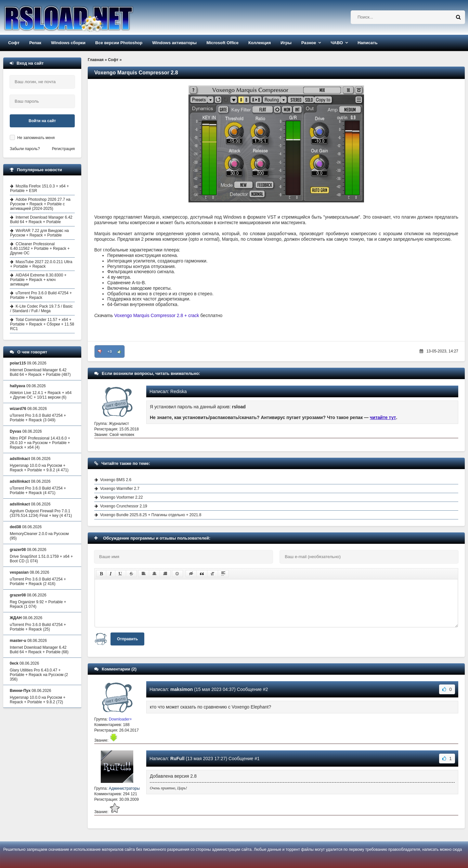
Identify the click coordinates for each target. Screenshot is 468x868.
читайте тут (383, 417)
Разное (309, 43)
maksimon (182, 689)
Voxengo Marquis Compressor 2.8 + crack (157, 315)
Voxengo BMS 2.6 (116, 480)
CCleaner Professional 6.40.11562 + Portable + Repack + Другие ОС (40, 249)
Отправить (127, 639)
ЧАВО (337, 43)
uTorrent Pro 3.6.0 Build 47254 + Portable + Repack (41, 295)
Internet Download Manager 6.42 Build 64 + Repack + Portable (41, 220)
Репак (35, 43)
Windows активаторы (174, 43)
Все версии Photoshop (119, 43)
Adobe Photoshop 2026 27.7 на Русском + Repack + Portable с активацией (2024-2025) (40, 204)
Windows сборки (68, 43)
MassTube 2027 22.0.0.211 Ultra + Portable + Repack (41, 264)
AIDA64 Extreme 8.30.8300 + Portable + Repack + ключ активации (38, 280)
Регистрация (63, 149)
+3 (110, 351)
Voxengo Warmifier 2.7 (120, 489)
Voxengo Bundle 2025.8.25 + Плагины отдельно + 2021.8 (151, 515)
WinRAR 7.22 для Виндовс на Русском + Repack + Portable (39, 233)
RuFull (177, 759)
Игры (286, 43)
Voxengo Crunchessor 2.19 (124, 506)
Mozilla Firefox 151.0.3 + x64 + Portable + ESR (39, 188)
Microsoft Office (222, 43)
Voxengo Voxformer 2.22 (121, 497)
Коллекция (260, 43)
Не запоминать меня (36, 138)
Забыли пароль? (25, 149)
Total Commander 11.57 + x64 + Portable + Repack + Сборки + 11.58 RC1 (42, 324)
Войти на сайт (42, 121)
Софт (14, 43)
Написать (367, 43)
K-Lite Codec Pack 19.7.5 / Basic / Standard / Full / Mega (41, 309)
